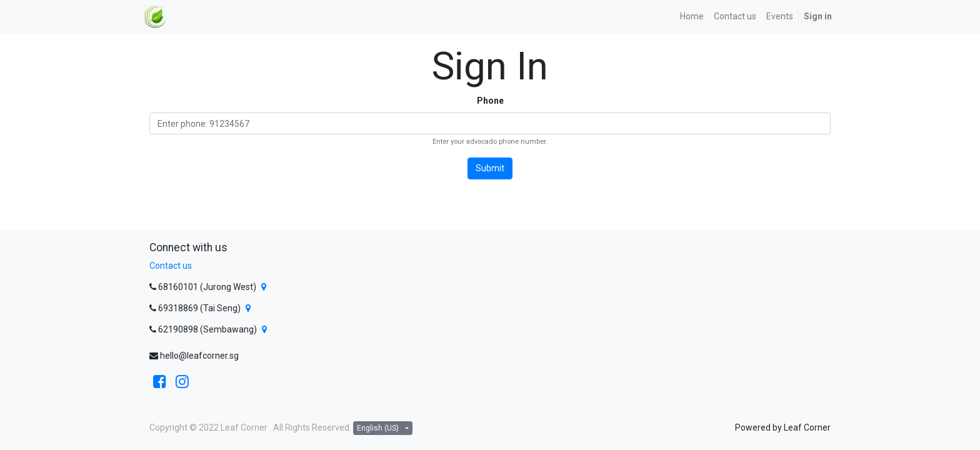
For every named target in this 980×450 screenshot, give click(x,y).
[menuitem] (692, 17)
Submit (490, 168)
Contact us (171, 266)
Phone (490, 101)
